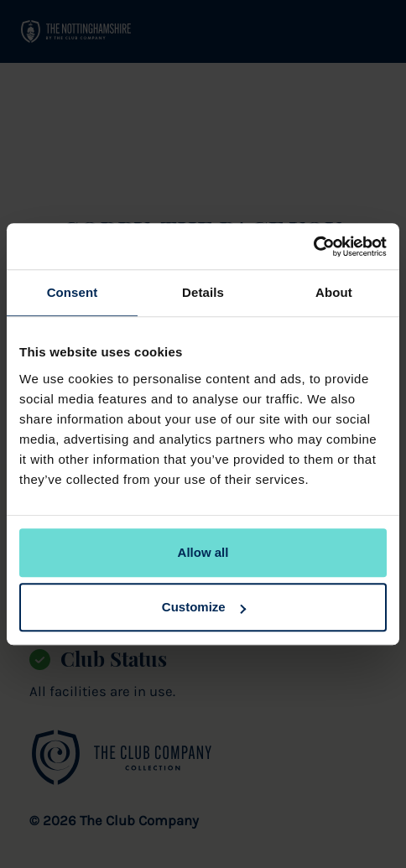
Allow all (203, 552)
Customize (204, 607)
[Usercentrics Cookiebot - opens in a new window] (313, 247)
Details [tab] (203, 292)
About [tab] (334, 292)
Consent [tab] (73, 292)
